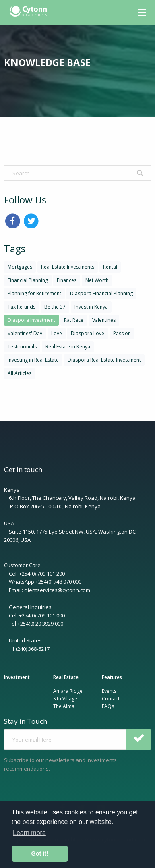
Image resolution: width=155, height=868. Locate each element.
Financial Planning (28, 280)
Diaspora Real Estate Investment (104, 360)
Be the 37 (55, 307)
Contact (111, 699)
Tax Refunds (22, 307)
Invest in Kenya (91, 307)
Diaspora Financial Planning (101, 293)
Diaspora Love (88, 333)
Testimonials (22, 347)
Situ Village (65, 699)
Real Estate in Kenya (68, 347)
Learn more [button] (29, 833)
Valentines (104, 320)
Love (57, 333)
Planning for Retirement (34, 293)
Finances (67, 280)
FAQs (108, 706)
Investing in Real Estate (33, 360)
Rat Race (74, 320)
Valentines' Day (25, 333)
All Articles (20, 373)
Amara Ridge (68, 691)
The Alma (64, 706)
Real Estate (66, 677)
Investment (17, 677)
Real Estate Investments (68, 267)
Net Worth (97, 280)
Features (112, 677)
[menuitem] (29, 11)
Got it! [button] (40, 853)
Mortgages (20, 267)
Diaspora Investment (31, 320)
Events (109, 691)
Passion (122, 333)
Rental (110, 267)
